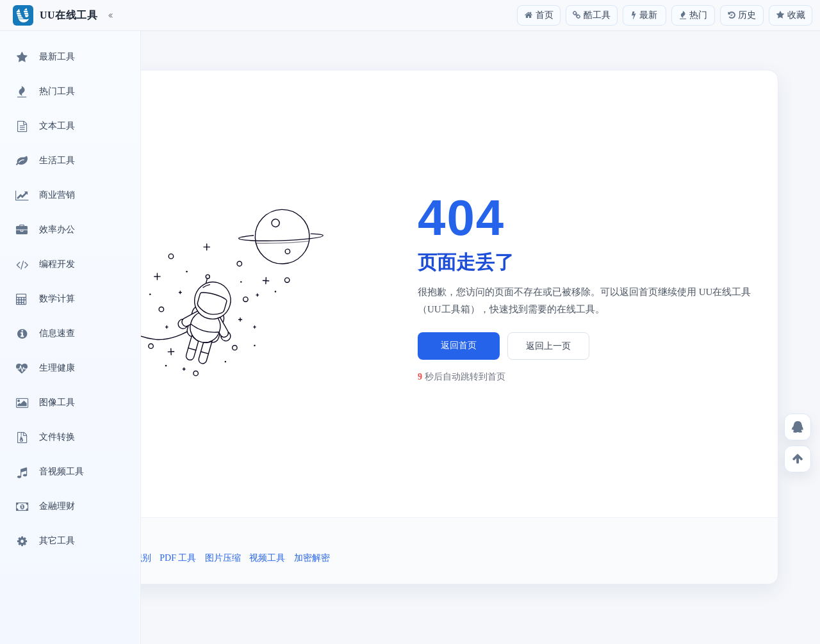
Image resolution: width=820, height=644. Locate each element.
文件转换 (44, 438)
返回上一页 (548, 346)
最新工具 (44, 58)
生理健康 (44, 369)
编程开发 (44, 265)
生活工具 (44, 161)
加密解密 (312, 558)
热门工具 (44, 92)
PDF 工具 (178, 558)
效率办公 (44, 230)
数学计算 (44, 300)
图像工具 (44, 403)
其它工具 (44, 542)
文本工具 (44, 127)
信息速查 (44, 334)
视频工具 (267, 558)
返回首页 (459, 345)
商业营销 (44, 196)
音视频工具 (49, 472)
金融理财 (44, 507)
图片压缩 (223, 558)
